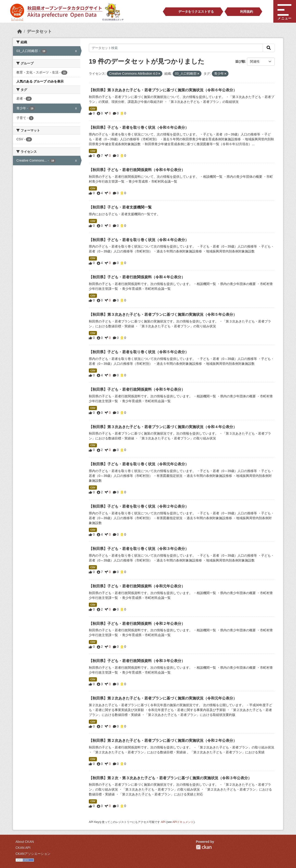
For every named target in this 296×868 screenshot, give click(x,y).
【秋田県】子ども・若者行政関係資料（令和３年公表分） (137, 661)
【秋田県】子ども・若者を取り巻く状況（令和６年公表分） (139, 127)
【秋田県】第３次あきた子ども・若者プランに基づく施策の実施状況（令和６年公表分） (163, 90)
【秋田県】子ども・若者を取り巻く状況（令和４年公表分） (139, 240)
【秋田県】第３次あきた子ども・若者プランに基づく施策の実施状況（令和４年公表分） (163, 427)
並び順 (240, 61)
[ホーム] (20, 31)
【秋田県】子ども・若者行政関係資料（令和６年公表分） (137, 170)
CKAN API (23, 848)
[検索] (269, 48)
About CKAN (25, 842)
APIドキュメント (183, 822)
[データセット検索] (176, 48)
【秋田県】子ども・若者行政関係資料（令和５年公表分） (137, 389)
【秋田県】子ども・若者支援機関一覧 (120, 207)
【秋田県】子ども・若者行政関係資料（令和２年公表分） (137, 624)
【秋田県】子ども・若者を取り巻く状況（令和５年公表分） (139, 352)
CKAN (204, 847)
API (163, 822)
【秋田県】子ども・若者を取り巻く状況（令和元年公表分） (139, 464)
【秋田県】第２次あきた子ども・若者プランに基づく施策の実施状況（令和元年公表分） (163, 698)
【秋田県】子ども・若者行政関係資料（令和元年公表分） (137, 586)
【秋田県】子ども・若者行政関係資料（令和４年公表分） (137, 277)
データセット (39, 31)
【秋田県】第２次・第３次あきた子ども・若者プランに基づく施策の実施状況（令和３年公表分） (170, 778)
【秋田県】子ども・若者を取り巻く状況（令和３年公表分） (139, 549)
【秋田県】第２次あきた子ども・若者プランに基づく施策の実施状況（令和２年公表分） (163, 741)
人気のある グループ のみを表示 (40, 81)
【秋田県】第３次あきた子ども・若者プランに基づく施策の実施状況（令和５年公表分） (163, 314)
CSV (93, 109)
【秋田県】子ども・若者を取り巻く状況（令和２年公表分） (139, 506)
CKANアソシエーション (33, 854)
